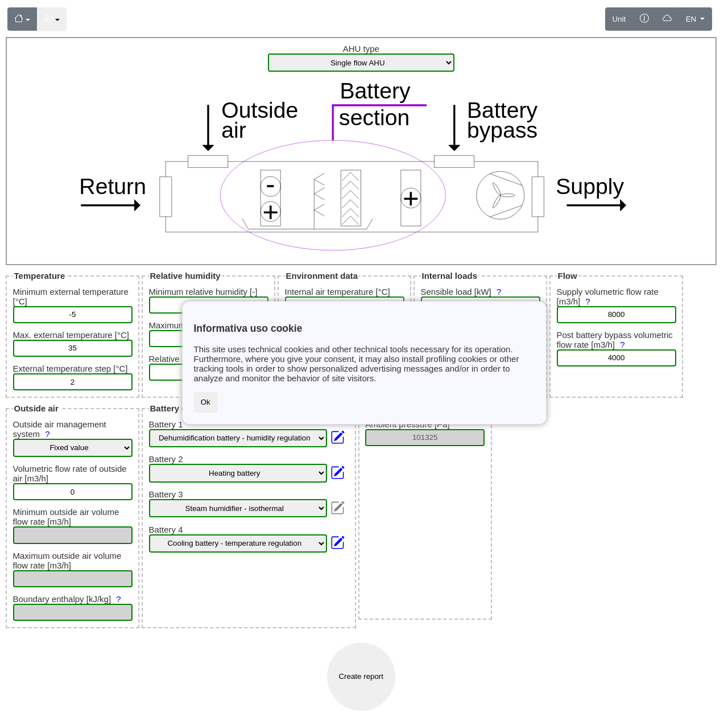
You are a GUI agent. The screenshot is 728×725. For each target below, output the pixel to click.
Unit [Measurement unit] (619, 19)
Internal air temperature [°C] (338, 292)
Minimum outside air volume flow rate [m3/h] (66, 517)
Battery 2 (166, 459)
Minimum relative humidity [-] (203, 292)
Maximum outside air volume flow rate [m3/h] (67, 561)
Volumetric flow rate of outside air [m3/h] (70, 473)
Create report (361, 676)
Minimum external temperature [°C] (71, 296)
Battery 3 (166, 494)
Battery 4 (166, 530)
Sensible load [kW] (463, 292)
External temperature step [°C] (71, 368)
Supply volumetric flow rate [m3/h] (608, 296)
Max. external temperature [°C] (71, 335)
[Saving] (667, 19)
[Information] (644, 19)
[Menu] (22, 19)
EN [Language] (692, 19)
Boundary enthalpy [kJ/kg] (69, 599)
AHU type (361, 49)
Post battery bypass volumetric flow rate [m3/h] (615, 340)
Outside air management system (60, 429)
